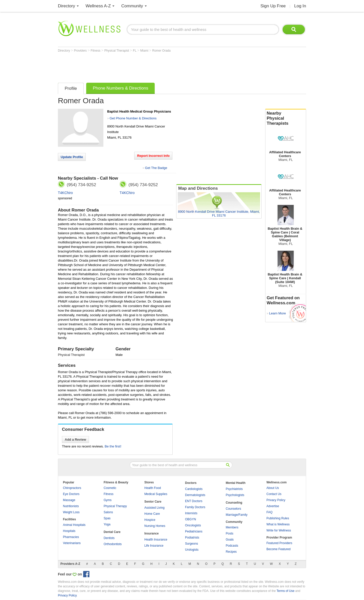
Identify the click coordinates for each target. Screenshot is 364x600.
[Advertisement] (150, 66)
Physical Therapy (115, 506)
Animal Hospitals (74, 525)
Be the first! (113, 446)
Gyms (108, 500)
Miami (145, 51)
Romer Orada (161, 51)
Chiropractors (72, 488)
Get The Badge (156, 168)
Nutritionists (71, 506)
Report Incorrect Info (153, 156)
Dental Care (112, 532)
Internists (191, 513)
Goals (230, 540)
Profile (71, 88)
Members (232, 527)
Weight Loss (71, 512)
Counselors (233, 509)
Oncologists (193, 525)
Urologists (192, 550)
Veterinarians (72, 543)
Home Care (152, 514)
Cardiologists (194, 489)
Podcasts (232, 546)
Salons (108, 512)
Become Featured (278, 549)
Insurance (152, 533)
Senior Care (153, 502)
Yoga (107, 524)
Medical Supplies (156, 494)
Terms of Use (286, 591)
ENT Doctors (194, 501)
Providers (81, 51)
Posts (230, 533)
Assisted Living (154, 508)
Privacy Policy (276, 500)
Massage (69, 500)
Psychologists (235, 495)
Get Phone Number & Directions (133, 118)
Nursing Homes (155, 526)
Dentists (109, 538)
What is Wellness (278, 524)
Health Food (153, 488)
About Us (273, 488)
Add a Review (75, 440)
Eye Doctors (71, 494)
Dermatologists (195, 495)
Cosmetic (110, 488)
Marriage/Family (237, 515)
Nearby (286, 118)
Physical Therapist (117, 51)
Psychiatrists (234, 489)
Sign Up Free (273, 6)
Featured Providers (279, 543)
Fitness (96, 51)
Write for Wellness (279, 530)
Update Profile (72, 157)
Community (132, 6)
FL (135, 51)
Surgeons (191, 544)
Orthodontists (113, 544)
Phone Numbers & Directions (120, 88)
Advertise (273, 506)
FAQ (269, 512)
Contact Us (274, 494)
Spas (107, 518)
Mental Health (236, 483)
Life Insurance (154, 546)
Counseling (234, 503)
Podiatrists (192, 538)
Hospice (150, 520)
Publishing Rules (278, 518)
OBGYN (190, 519)
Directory (66, 6)
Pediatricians (194, 531)
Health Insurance (156, 540)
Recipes (231, 552)
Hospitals (69, 531)
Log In (300, 6)
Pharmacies (71, 537)
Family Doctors (195, 507)
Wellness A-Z (98, 6)
